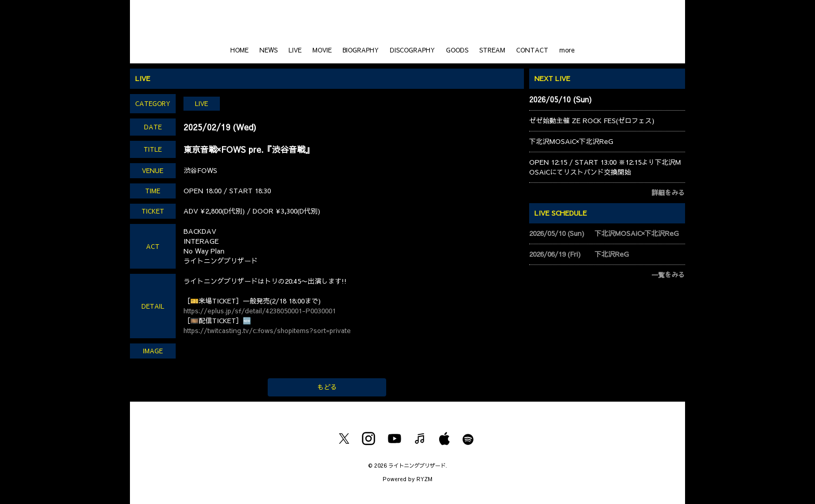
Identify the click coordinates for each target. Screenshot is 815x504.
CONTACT (532, 50)
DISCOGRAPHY (412, 50)
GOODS (457, 50)
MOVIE (322, 50)
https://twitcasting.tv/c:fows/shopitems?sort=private (267, 330)
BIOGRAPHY (361, 50)
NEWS (268, 50)
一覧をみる (668, 275)
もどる (327, 387)
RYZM (424, 479)
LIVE (295, 50)
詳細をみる (668, 193)
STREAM (492, 50)
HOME (239, 50)
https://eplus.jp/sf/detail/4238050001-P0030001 (260, 311)
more (567, 50)
